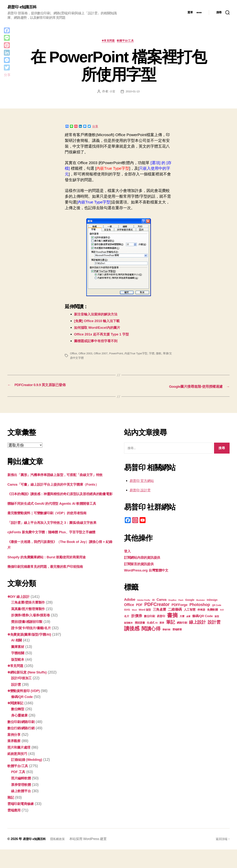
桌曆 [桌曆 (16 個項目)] (188, 617)
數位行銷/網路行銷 (23, 746)
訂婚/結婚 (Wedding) (29, 778)
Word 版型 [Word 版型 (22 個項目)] (145, 611)
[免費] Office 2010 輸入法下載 (100, 322)
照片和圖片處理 (21, 766)
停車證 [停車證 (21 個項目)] (201, 611)
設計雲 (17, 703)
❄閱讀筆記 (17, 721)
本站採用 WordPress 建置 (93, 857)
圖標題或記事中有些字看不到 (99, 342)
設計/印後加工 (23, 696)
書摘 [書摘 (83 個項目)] (172, 616)
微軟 (163, 355)
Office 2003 (86, 355)
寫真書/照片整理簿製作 (31, 627)
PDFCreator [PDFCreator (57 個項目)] (157, 605)
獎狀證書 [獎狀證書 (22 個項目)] (140, 624)
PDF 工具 (19, 790)
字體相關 (19, 671)
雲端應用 (15, 829)
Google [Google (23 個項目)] (190, 601)
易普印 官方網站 (144, 481)
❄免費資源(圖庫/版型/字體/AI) (33, 653)
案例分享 (15, 753)
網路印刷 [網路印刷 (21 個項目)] (182, 624)
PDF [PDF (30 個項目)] (139, 606)
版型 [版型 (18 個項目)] (217, 617)
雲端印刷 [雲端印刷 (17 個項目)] (166, 630)
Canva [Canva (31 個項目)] (162, 601)
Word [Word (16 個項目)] (134, 611)
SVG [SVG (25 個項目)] (127, 611)
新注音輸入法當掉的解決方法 (99, 316)
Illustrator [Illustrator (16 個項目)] (201, 601)
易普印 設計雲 (142, 491)
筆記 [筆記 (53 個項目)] (170, 623)
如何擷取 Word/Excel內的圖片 (101, 329)
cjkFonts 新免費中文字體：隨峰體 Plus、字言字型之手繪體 (59, 550)
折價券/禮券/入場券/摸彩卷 (34, 634)
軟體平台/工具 (127, 42)
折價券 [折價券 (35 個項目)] (137, 617)
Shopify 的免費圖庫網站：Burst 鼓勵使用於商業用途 (53, 575)
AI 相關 (17, 659)
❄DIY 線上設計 (20, 615)
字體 (156, 355)
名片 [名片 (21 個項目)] (127, 617)
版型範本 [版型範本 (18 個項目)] (128, 624)
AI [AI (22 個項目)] (153, 601)
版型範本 (19, 678)
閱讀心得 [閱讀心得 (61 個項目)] (151, 630)
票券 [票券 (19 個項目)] (162, 624)
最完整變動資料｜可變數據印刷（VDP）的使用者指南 (54, 531)
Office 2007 (102, 355)
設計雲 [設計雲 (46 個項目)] (214, 623)
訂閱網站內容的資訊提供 (145, 558)
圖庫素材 (19, 665)
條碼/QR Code (24, 715)
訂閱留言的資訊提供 (141, 565)
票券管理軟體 (23, 803)
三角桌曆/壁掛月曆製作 (31, 621)
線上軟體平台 (23, 809)
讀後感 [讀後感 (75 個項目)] (132, 629)
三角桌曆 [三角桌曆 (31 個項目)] (160, 610)
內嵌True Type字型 (140, 355)
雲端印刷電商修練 (23, 822)
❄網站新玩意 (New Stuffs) (30, 691)
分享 (95, 128)
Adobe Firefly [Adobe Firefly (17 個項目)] (144, 601)
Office (74, 355)
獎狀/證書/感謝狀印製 (29, 640)
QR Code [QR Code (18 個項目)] (217, 606)
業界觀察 (15, 759)
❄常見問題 (108, 42)
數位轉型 (19, 727)
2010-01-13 (133, 93)
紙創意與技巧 (19, 772)
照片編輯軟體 (23, 797)
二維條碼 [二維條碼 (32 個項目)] (175, 610)
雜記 (11, 816)
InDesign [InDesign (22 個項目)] (212, 601)
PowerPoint (118, 355)
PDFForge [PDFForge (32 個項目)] (179, 606)
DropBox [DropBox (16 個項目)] (172, 601)
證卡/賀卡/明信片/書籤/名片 (34, 646)
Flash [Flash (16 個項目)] (181, 601)
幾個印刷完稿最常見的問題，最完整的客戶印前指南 (52, 585)
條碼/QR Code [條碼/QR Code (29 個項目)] (202, 617)
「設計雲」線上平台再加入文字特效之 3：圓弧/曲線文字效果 (59, 541)
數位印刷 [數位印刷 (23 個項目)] (150, 617)
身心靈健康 (21, 734)
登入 (128, 552)
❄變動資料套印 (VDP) (26, 709)
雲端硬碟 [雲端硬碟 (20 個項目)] (177, 630)
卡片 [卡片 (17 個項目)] (222, 611)
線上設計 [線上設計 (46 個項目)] (197, 623)
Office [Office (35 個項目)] (129, 606)
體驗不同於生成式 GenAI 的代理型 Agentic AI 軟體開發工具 (59, 522)
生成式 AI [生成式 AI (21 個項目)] (152, 624)
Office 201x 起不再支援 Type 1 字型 (106, 336)
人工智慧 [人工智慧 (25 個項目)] (190, 611)
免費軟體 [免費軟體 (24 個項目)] (212, 611)
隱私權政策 (61, 857)
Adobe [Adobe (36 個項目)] (130, 600)
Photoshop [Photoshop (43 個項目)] (200, 606)
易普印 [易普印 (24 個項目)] (161, 617)
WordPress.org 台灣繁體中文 (150, 571)
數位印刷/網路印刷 (23, 740)
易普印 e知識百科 (24, 7)
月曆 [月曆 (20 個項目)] (182, 617)
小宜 (112, 93)
